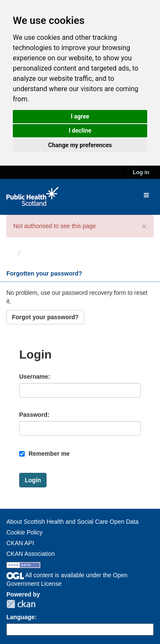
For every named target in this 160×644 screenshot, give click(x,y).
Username (34, 377)
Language (20, 617)
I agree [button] (80, 116)
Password (33, 415)
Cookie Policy (25, 532)
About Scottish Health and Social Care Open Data (73, 522)
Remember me (44, 454)
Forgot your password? (45, 317)
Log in (141, 172)
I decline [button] (80, 131)
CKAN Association (31, 554)
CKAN (21, 604)
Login (35, 253)
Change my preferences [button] (80, 145)
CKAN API (20, 543)
